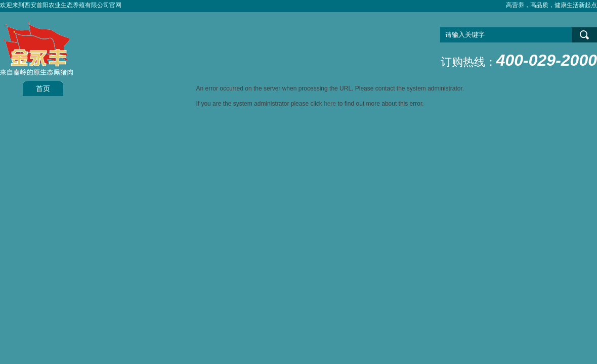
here (330, 104)
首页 (43, 88)
